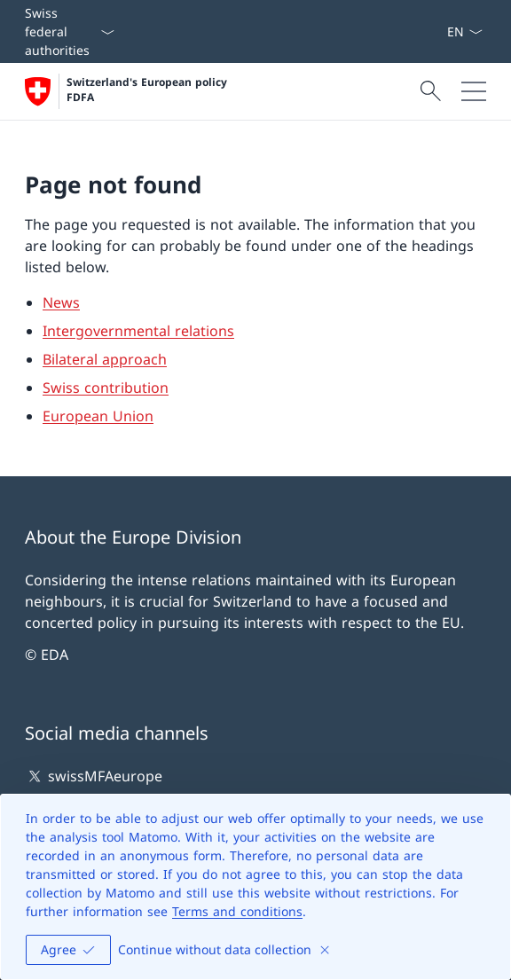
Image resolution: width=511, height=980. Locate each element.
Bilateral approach (105, 359)
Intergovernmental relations (138, 331)
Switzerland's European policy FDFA (149, 90)
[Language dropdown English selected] (464, 31)
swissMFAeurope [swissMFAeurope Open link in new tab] (94, 776)
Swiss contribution (106, 388)
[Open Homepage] (128, 91)
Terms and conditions (237, 911)
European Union (98, 416)
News (61, 302)
